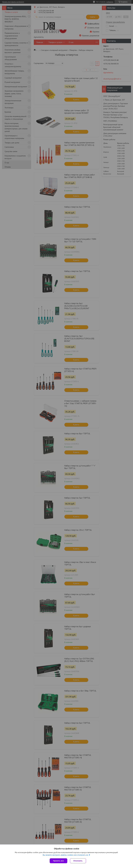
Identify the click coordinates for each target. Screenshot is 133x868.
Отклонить (78, 861)
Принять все (58, 861)
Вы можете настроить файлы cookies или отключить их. (66, 855)
